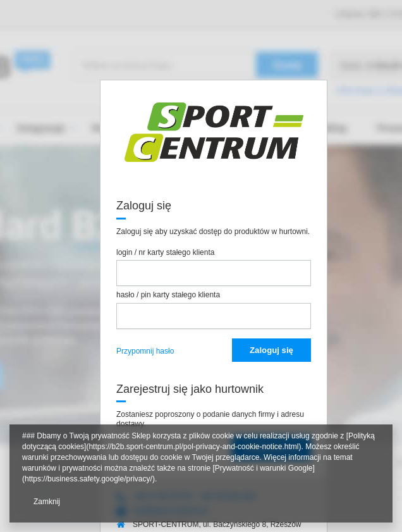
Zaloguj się (271, 350)
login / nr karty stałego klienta (165, 252)
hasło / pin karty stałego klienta (168, 295)
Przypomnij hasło (145, 351)
